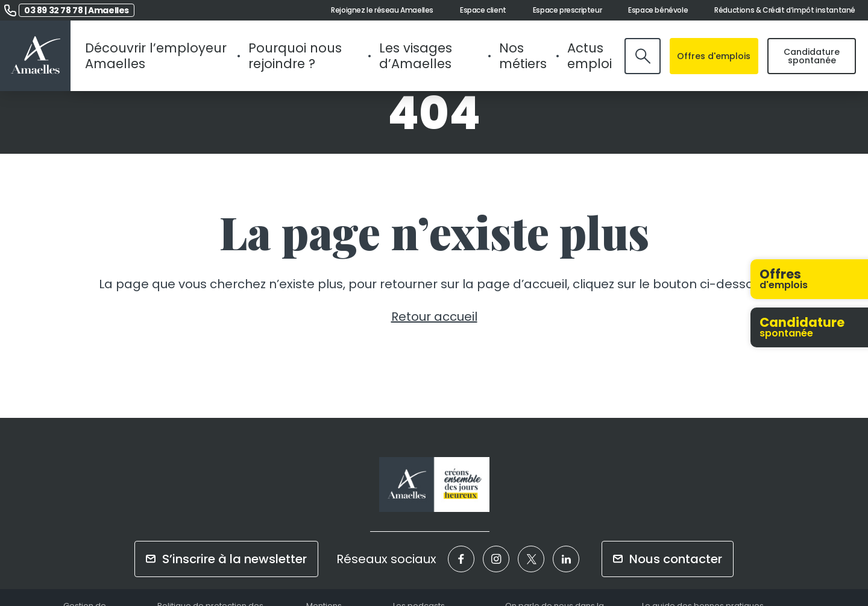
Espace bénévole (658, 10)
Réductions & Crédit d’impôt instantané (785, 10)
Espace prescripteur (567, 10)
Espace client (483, 10)
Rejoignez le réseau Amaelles (382, 10)
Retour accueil (434, 317)
